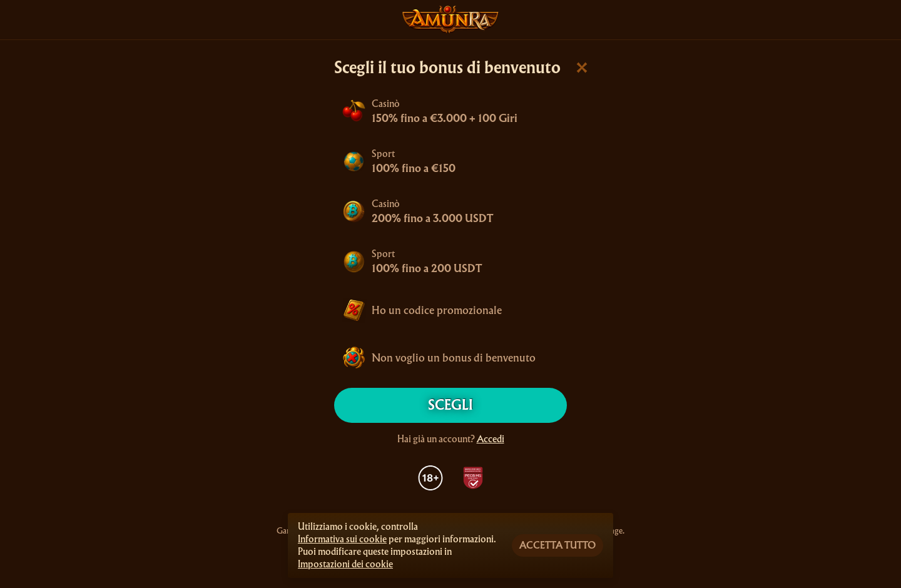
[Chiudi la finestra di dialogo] (582, 68)
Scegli (450, 405)
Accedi (491, 439)
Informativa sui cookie (342, 539)
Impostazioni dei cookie (345, 564)
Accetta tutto (557, 545)
